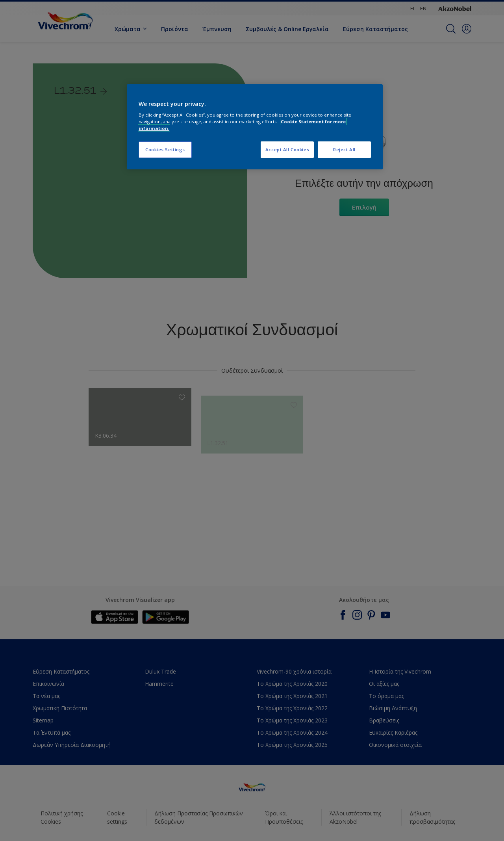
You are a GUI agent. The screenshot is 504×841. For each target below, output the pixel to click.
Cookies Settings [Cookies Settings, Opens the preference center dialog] (165, 149)
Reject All (344, 149)
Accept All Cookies (287, 149)
